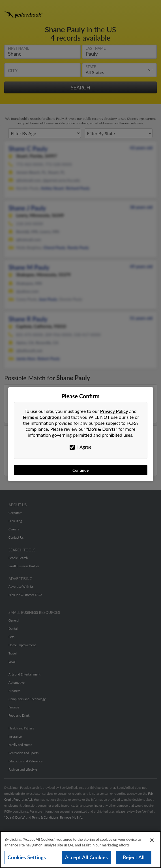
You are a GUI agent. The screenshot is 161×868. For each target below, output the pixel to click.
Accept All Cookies (87, 857)
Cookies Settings (27, 857)
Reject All (134, 857)
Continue (80, 470)
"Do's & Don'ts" (102, 429)
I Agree (80, 447)
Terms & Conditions (42, 417)
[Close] (152, 840)
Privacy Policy (114, 411)
